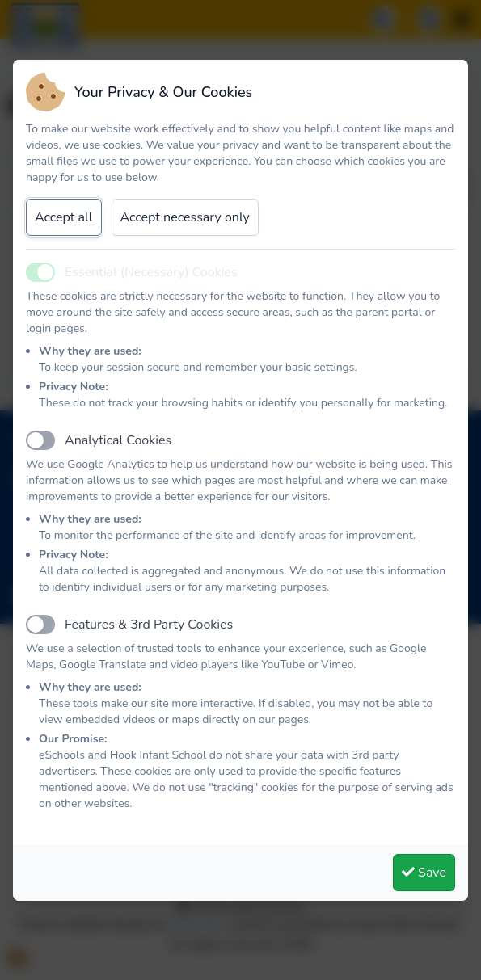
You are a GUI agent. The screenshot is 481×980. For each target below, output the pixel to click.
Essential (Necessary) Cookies (151, 272)
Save (424, 873)
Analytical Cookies (118, 440)
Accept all (64, 217)
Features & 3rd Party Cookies (149, 625)
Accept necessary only (185, 217)
